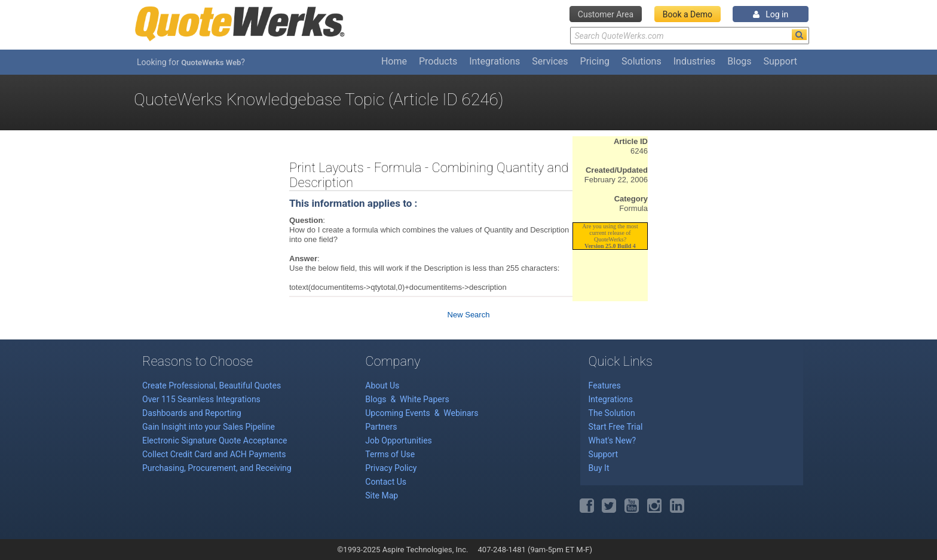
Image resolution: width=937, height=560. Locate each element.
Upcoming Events (399, 413)
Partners (381, 427)
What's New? (612, 440)
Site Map (382, 495)
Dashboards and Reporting (192, 413)
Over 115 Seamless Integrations (201, 399)
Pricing (595, 61)
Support (780, 61)
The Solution (612, 413)
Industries (695, 61)
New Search (469, 315)
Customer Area (606, 14)
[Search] (799, 35)
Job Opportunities (399, 440)
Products (438, 61)
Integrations (494, 61)
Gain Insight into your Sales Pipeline (209, 427)
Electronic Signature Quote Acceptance (215, 440)
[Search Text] (690, 36)
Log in (771, 14)
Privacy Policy (391, 468)
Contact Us (386, 482)
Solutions (641, 61)
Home (394, 61)
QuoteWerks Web (211, 62)
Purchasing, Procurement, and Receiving (217, 468)
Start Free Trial (616, 427)
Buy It (599, 468)
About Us (382, 385)
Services (550, 61)
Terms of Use (390, 454)
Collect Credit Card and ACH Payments (214, 454)
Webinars (461, 413)
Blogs (739, 61)
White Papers (425, 399)
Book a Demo (688, 14)
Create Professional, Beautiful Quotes (212, 385)
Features (605, 385)
